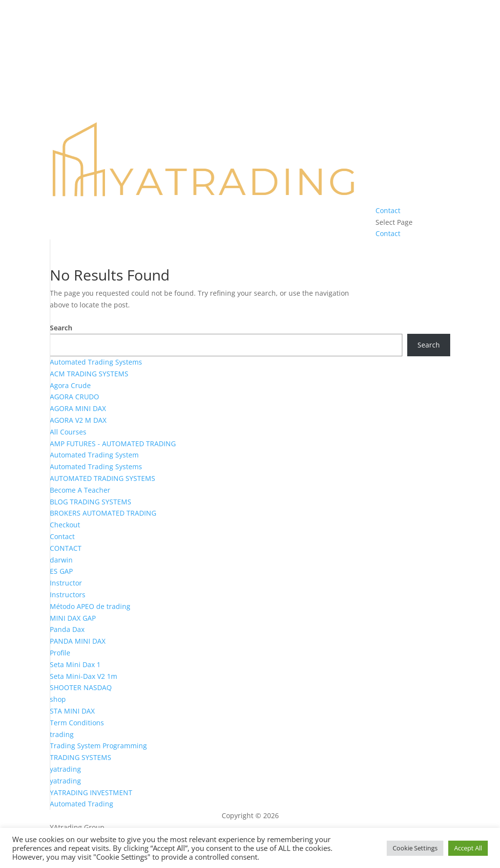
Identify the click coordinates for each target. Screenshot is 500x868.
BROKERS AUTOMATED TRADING (103, 513)
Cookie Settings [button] (415, 848)
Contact (388, 210)
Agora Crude (70, 385)
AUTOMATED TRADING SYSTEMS (103, 478)
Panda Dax (67, 629)
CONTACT (66, 548)
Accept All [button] (468, 848)
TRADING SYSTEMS (81, 757)
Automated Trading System (94, 455)
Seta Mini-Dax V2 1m (83, 676)
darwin (61, 560)
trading (62, 734)
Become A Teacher (80, 490)
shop (58, 699)
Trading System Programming (98, 746)
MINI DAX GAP (73, 618)
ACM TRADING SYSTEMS (89, 374)
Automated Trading (82, 804)
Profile (60, 653)
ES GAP (61, 571)
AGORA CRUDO (74, 397)
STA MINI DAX (72, 711)
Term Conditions (77, 723)
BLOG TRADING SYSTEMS (91, 502)
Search (61, 328)
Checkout (65, 525)
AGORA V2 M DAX (78, 420)
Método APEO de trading (90, 606)
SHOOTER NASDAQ (81, 687)
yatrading (65, 769)
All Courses (68, 432)
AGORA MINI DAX (78, 408)
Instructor (66, 583)
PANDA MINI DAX (78, 641)
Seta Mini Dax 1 (75, 664)
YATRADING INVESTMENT (91, 792)
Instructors (68, 595)
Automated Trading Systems (96, 362)
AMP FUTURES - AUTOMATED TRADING (113, 444)
